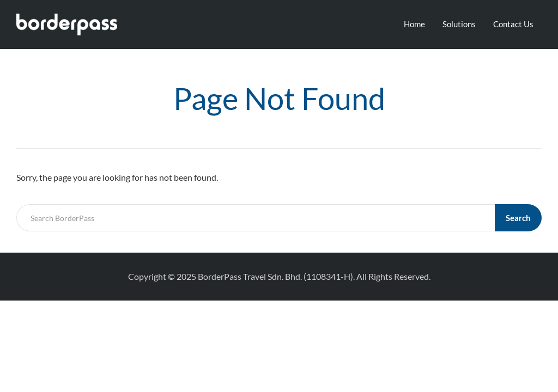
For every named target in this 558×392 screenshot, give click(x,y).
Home (414, 24)
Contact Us (513, 24)
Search (518, 218)
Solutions (459, 24)
